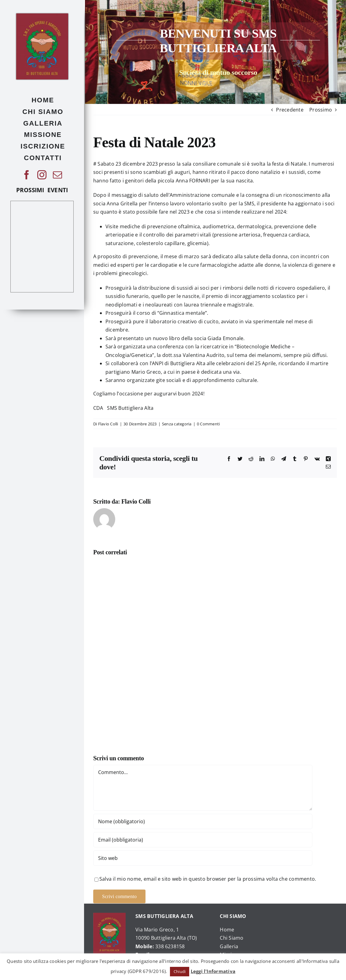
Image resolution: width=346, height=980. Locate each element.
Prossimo (321, 110)
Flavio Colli (108, 424)
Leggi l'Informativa (213, 971)
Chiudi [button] (180, 971)
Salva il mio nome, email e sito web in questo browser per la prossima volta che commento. (208, 879)
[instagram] (42, 175)
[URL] (203, 858)
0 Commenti (208, 424)
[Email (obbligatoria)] (203, 840)
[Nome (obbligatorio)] (203, 821)
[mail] (57, 175)
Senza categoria (177, 424)
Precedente (290, 110)
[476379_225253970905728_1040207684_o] (42, 16)
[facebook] (27, 175)
